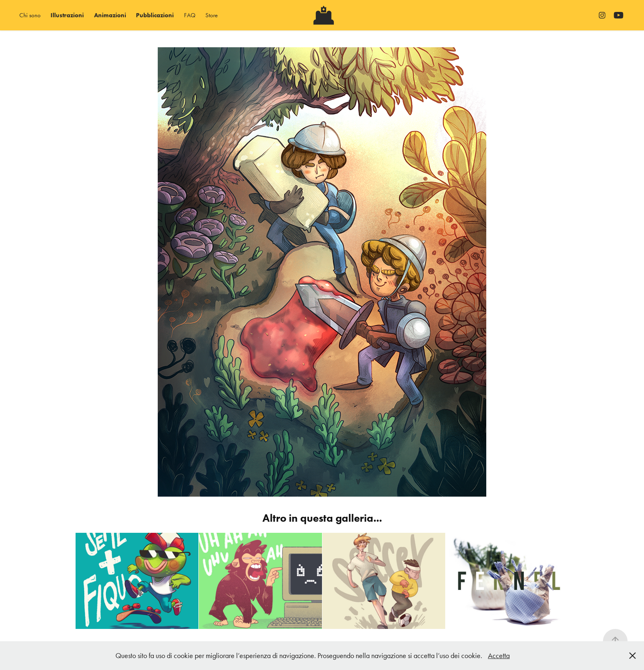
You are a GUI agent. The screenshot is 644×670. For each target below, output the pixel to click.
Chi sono (30, 15)
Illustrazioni (67, 15)
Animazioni (110, 15)
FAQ (190, 15)
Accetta (499, 656)
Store (212, 15)
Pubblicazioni (155, 15)
